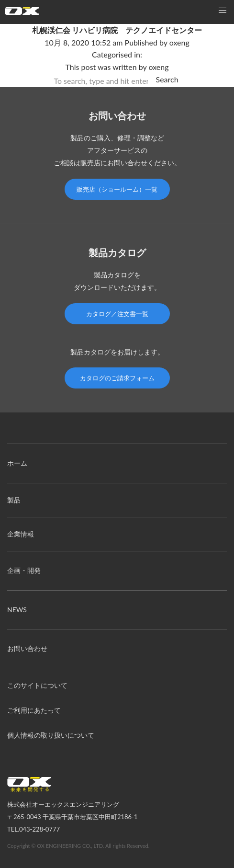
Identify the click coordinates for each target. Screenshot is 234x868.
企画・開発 (24, 570)
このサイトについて (37, 685)
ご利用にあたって (34, 710)
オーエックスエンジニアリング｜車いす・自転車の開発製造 (22, 13)
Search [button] (167, 79)
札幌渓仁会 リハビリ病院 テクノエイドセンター (117, 30)
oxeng (179, 42)
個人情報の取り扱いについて (51, 735)
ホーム (17, 463)
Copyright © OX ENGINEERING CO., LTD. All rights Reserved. (78, 846)
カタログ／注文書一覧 (117, 314)
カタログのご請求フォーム (117, 378)
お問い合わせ (27, 648)
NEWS (17, 610)
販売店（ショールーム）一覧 (117, 189)
